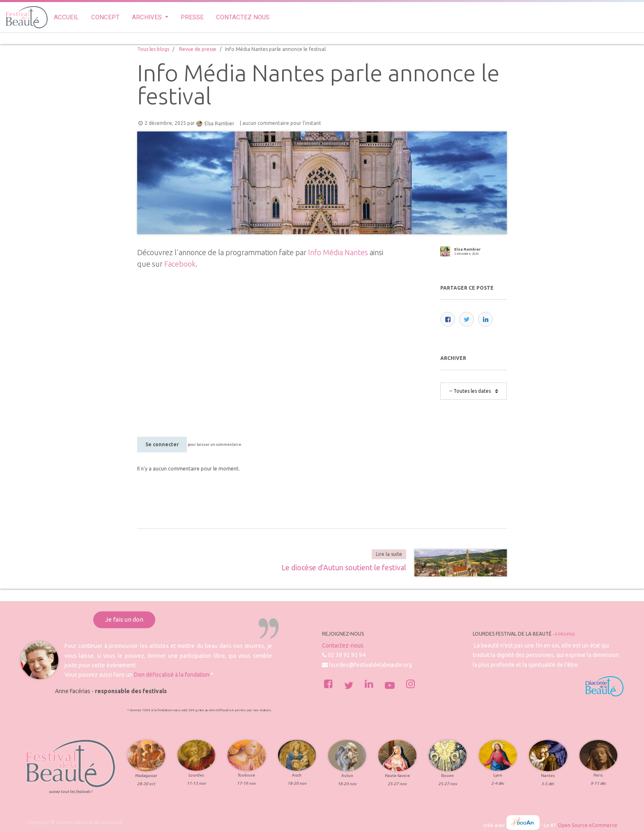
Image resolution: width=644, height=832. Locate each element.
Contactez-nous (343, 645)
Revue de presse (198, 49)
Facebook (180, 264)
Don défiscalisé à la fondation (172, 675)
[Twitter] (467, 319)
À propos (565, 634)
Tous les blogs (153, 49)
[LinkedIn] (485, 319)
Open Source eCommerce (588, 825)
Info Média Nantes (338, 252)
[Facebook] (448, 319)
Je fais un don (124, 619)
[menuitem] (66, 17)
